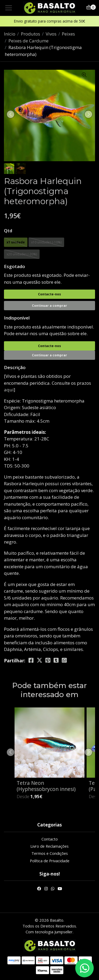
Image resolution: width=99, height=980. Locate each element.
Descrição (15, 367)
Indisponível (17, 318)
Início (10, 34)
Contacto (50, 839)
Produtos (30, 34)
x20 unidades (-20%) (22, 254)
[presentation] (11, 114)
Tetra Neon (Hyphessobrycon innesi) (46, 786)
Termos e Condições (50, 853)
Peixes (68, 34)
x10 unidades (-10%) (46, 242)
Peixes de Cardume (29, 41)
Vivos (51, 34)
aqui (9, 390)
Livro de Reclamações (49, 846)
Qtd (8, 231)
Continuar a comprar (49, 306)
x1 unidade (16, 242)
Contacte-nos (49, 294)
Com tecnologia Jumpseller (49, 932)
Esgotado (15, 266)
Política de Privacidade (50, 861)
